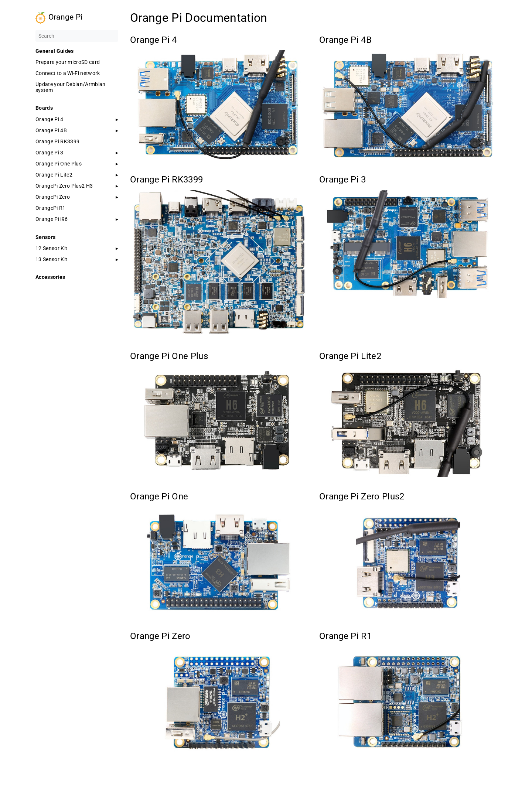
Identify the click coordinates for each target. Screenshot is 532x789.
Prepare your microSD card (68, 62)
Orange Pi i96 (52, 219)
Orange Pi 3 (50, 153)
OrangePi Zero (53, 197)
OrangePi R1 (51, 208)
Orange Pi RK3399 (57, 141)
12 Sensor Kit (51, 248)
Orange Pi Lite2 (54, 175)
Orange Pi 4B (51, 130)
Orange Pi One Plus (59, 164)
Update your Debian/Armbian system (71, 87)
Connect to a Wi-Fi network (68, 73)
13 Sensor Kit (51, 259)
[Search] (77, 36)
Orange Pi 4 (50, 119)
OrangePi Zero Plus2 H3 (64, 186)
